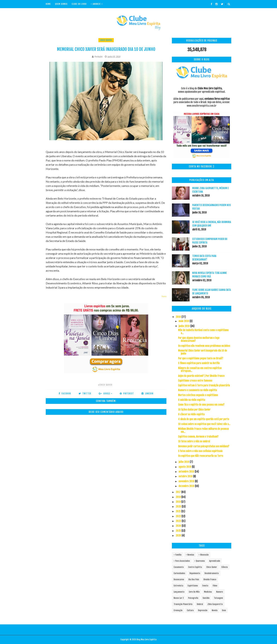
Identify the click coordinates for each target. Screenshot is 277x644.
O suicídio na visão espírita (192, 400)
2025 (179, 531)
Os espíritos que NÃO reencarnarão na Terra (201, 456)
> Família (178, 555)
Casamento (179, 567)
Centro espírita (195, 567)
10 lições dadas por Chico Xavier (194, 410)
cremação (178, 610)
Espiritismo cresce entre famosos (195, 381)
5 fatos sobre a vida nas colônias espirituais (200, 451)
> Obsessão (204, 555)
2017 (179, 492)
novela (215, 610)
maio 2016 (184, 321)
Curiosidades (179, 573)
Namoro (220, 592)
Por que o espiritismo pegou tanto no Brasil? (201, 358)
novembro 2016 (187, 481)
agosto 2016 (185, 467)
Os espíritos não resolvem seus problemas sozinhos (204, 346)
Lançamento (179, 592)
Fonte (164, 296)
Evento (205, 586)
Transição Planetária (183, 604)
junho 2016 (184, 326)
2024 (179, 526)
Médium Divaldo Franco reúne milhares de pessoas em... (203, 430)
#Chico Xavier (105, 385)
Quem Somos (61, 4)
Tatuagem (218, 598)
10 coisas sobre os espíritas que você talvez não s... (204, 424)
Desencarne (179, 579)
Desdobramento (212, 573)
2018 (179, 497)
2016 (179, 317)
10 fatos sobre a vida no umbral (194, 441)
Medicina (208, 592)
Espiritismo (193, 586)
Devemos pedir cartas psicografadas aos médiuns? (204, 446)
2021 (179, 511)
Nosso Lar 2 (179, 598)
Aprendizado (215, 561)
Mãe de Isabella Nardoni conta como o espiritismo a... (203, 332)
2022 (179, 516)
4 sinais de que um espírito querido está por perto (204, 419)
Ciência (225, 567)
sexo (224, 610)
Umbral (200, 604)
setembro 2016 (187, 472)
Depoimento (195, 573)
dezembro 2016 (187, 486)
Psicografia (193, 598)
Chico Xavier (106, 40)
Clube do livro (79, 4)
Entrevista (178, 586)
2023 (179, 521)
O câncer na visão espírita (191, 414)
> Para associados (182, 561)
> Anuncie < (97, 4)
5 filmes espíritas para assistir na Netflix (199, 363)
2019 (179, 502)
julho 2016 (184, 462)
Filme (215, 586)
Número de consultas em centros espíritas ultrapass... (200, 370)
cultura (190, 610)
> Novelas (190, 555)
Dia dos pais (194, 579)
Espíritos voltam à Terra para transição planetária (204, 385)
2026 (179, 535)
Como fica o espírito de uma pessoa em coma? (201, 405)
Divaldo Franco (210, 579)
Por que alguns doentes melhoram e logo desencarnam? (199, 339)
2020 (179, 507)
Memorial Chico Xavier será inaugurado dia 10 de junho (203, 352)
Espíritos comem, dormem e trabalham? (198, 437)
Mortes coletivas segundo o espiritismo (198, 395)
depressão (203, 610)
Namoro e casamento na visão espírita (198, 390)
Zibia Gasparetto (215, 604)
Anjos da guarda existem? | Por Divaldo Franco (201, 376)
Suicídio (206, 598)
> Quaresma (200, 561)
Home (48, 4)
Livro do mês (194, 592)
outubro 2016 (186, 476)
